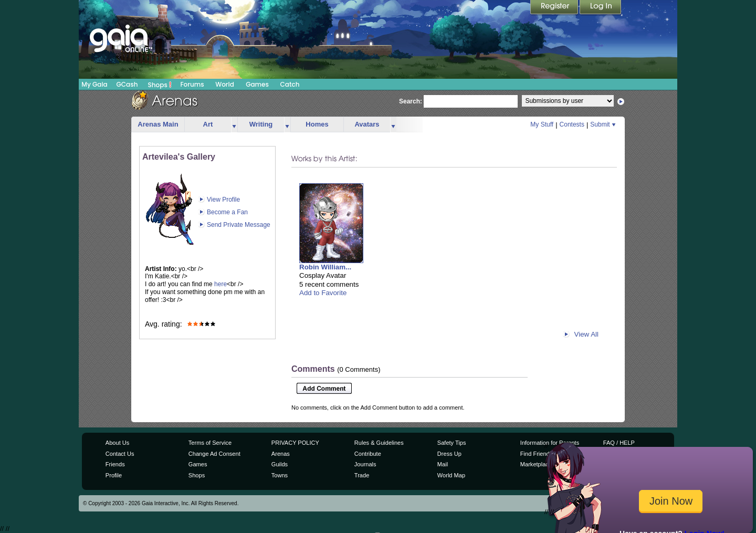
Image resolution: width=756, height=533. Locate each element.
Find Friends (536, 454)
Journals (365, 464)
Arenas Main (158, 124)
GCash (127, 84)
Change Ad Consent (214, 454)
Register (555, 8)
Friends (115, 464)
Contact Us (120, 454)
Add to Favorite (323, 293)
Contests (572, 124)
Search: (411, 101)
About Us (117, 443)
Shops (160, 85)
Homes (317, 124)
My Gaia (94, 84)
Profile (114, 475)
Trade (362, 475)
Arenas (281, 454)
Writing (261, 124)
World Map (451, 475)
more (234, 125)
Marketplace (536, 464)
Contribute (368, 454)
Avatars (367, 124)
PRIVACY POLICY (295, 443)
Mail (443, 464)
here (220, 284)
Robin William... (325, 267)
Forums (192, 84)
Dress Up (449, 454)
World (225, 84)
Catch (290, 84)
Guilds (280, 464)
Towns (280, 475)
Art (208, 124)
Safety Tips (452, 443)
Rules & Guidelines (379, 443)
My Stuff (542, 124)
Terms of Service (210, 443)
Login (601, 8)
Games (257, 84)
